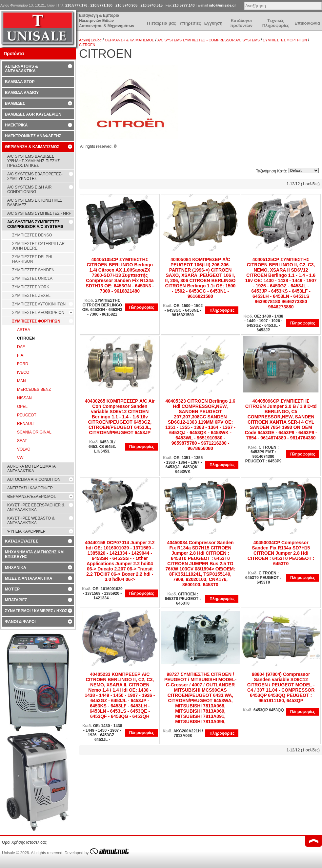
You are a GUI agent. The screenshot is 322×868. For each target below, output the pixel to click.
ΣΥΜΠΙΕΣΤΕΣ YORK (31, 287)
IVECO (23, 372)
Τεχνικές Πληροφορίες (276, 23)
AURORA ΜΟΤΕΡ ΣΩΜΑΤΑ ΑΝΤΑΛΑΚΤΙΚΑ (31, 469)
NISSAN (24, 398)
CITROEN (87, 45)
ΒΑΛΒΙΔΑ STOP (20, 82)
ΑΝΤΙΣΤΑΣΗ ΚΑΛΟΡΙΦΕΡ (30, 488)
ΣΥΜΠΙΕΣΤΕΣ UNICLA (32, 278)
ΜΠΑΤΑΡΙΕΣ (16, 600)
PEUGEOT (27, 415)
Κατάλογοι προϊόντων (241, 23)
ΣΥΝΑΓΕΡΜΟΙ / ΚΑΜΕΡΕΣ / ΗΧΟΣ (36, 611)
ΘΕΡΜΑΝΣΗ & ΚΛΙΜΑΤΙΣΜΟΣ (130, 40)
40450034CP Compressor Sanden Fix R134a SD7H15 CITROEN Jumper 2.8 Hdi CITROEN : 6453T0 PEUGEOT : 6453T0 (281, 553)
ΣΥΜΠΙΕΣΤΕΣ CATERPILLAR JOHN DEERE (38, 246)
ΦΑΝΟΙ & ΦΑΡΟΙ (20, 622)
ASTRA (24, 330)
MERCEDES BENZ (34, 389)
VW (20, 458)
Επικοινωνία (307, 23)
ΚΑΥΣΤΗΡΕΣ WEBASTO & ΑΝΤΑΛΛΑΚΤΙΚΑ (31, 521)
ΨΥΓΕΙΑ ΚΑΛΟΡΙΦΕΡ (26, 531)
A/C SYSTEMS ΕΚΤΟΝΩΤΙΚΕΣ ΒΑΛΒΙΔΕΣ (35, 203)
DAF (21, 347)
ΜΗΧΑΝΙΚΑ (16, 568)
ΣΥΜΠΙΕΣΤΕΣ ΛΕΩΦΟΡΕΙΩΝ (38, 313)
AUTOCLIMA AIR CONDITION (34, 479)
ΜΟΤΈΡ (12, 589)
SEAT (22, 441)
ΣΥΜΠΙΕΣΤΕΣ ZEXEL (31, 296)
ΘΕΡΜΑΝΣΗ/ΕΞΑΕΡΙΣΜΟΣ (32, 497)
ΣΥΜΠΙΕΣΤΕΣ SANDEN (33, 270)
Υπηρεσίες (190, 23)
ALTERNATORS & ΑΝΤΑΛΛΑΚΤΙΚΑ (21, 69)
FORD (23, 364)
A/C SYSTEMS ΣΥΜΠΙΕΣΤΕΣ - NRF (39, 213)
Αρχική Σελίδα (90, 40)
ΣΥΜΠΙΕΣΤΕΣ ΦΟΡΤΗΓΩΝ (285, 40)
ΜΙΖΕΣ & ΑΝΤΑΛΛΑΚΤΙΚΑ (29, 578)
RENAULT (26, 424)
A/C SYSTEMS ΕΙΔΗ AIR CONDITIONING (29, 189)
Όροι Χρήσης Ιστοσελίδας (24, 842)
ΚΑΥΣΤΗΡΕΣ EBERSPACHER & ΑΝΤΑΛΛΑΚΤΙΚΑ (36, 507)
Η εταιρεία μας (161, 23)
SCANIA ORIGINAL (34, 432)
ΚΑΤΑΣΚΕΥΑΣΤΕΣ (21, 541)
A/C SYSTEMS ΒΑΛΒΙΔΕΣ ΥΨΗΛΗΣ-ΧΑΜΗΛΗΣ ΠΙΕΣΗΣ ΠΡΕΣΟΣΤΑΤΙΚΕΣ (33, 161)
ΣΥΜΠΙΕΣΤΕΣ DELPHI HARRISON (32, 259)
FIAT (21, 355)
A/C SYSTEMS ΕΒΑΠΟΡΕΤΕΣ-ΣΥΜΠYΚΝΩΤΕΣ (35, 176)
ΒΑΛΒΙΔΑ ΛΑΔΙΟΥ (22, 93)
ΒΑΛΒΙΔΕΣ (15, 103)
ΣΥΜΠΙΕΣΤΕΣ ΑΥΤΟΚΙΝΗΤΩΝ (39, 304)
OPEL (22, 407)
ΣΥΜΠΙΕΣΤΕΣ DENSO (32, 235)
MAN (21, 381)
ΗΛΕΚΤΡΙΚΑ (16, 125)
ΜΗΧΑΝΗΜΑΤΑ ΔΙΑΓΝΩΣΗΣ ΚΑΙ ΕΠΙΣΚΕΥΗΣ (35, 554)
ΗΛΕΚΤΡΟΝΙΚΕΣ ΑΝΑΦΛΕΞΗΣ (33, 136)
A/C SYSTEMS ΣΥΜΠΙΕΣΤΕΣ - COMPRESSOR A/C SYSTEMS (209, 40)
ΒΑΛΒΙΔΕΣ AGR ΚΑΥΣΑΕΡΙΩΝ (33, 114)
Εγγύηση (213, 23)
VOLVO (24, 449)
